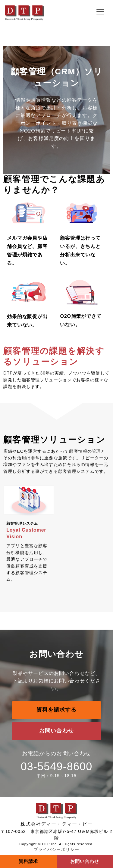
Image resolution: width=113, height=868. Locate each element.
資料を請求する (57, 710)
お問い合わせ (56, 731)
